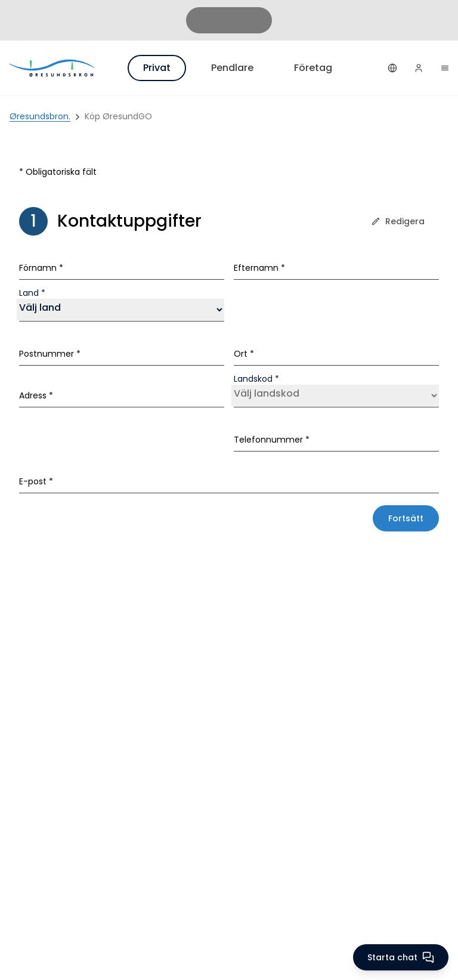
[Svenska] (392, 68)
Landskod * (256, 379)
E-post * (36, 481)
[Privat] (52, 68)
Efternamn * (259, 268)
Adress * (36, 395)
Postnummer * (50, 354)
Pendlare (232, 68)
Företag (313, 68)
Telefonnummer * (272, 440)
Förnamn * (41, 268)
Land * (32, 293)
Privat (157, 68)
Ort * (244, 354)
